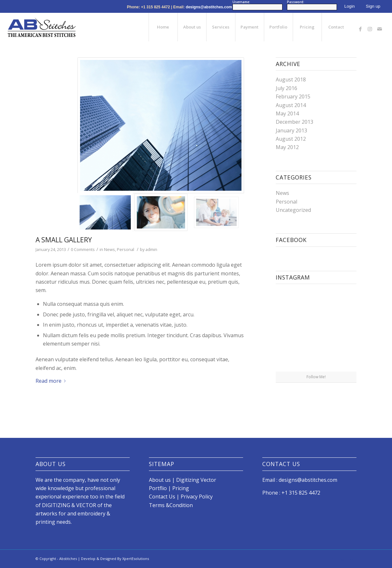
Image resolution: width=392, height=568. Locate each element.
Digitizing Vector (196, 480)
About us (160, 480)
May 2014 (287, 113)
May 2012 (287, 147)
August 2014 (291, 105)
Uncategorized (293, 210)
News (110, 249)
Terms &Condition (171, 505)
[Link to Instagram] (370, 27)
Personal (126, 249)
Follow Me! (316, 377)
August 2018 (291, 79)
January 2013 (291, 130)
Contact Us (162, 497)
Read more (52, 381)
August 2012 (291, 139)
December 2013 (294, 122)
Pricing (181, 488)
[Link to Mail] (380, 27)
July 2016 (286, 88)
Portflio (159, 488)
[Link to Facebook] (360, 27)
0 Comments (83, 249)
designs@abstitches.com (209, 7)
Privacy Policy (197, 497)
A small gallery (64, 240)
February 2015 (293, 96)
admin (151, 249)
